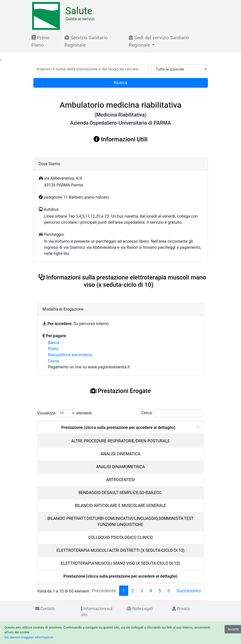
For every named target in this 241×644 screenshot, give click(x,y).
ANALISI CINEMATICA (120, 454)
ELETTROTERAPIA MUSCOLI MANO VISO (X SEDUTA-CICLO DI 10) (120, 563)
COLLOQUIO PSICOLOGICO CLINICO (121, 537)
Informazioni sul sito (97, 612)
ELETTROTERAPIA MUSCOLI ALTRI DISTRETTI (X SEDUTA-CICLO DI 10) (121, 550)
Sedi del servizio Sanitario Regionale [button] (159, 41)
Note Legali (140, 609)
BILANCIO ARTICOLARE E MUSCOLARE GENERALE (120, 506)
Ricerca (120, 83)
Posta (53, 349)
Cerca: (172, 413)
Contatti (45, 609)
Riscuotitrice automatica (70, 355)
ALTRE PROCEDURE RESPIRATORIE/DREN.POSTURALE (121, 441)
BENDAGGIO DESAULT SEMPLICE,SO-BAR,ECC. (120, 493)
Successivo (189, 591)
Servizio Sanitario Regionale (86, 41)
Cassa (54, 361)
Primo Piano (41, 41)
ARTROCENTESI (120, 480)
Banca (54, 343)
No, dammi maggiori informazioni (29, 637)
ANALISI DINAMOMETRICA (120, 467)
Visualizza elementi (65, 413)
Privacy (181, 609)
